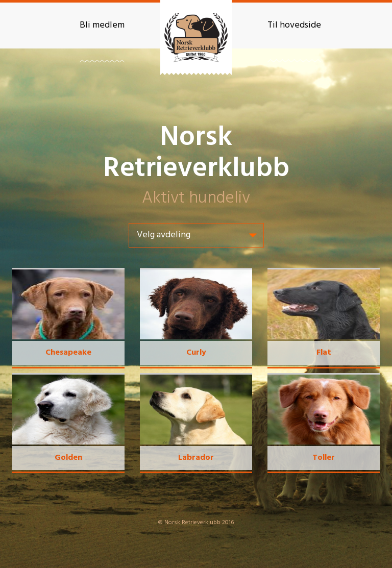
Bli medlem (102, 25)
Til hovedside (294, 25)
